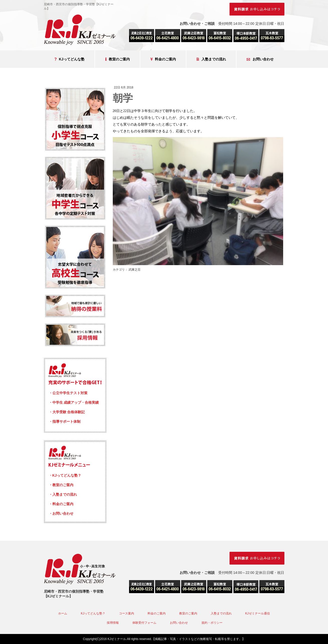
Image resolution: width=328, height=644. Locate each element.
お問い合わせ (260, 59)
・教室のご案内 (61, 485)
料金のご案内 (163, 59)
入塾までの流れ (211, 59)
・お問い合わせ (61, 513)
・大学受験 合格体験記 (67, 412)
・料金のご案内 (61, 504)
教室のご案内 (117, 59)
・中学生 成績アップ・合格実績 (74, 402)
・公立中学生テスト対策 (68, 393)
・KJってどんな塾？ (65, 475)
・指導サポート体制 (65, 421)
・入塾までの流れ (63, 494)
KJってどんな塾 (69, 59)
